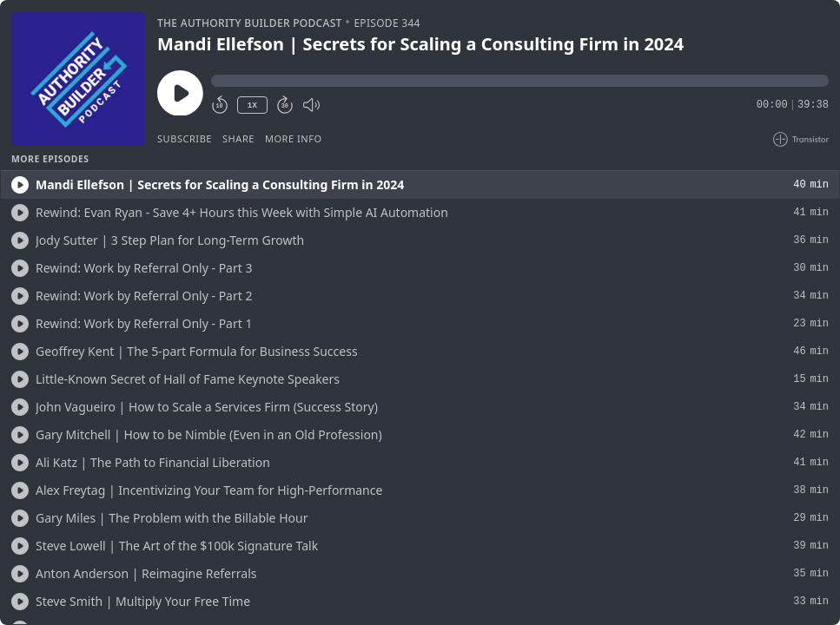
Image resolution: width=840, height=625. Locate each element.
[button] (520, 81)
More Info (294, 138)
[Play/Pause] (78, 79)
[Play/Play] (20, 185)
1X (252, 105)
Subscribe (185, 138)
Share (238, 138)
